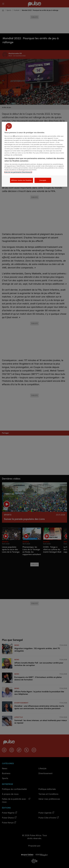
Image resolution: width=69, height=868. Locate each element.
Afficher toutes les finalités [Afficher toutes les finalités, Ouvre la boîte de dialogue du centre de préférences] (21, 180)
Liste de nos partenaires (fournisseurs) (18, 172)
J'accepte (43, 180)
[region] (34, 154)
